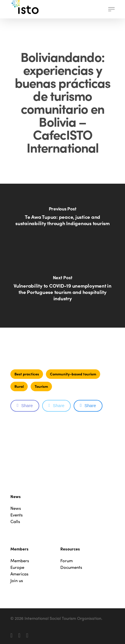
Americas (19, 574)
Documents (71, 567)
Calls (15, 522)
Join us (17, 581)
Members (20, 561)
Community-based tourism (73, 374)
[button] (111, 9)
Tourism (41, 386)
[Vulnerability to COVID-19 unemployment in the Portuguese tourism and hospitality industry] (62, 292)
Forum (67, 561)
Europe (17, 567)
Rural (19, 386)
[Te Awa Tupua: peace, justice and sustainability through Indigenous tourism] (62, 220)
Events (17, 515)
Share (25, 405)
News (16, 508)
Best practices (27, 374)
